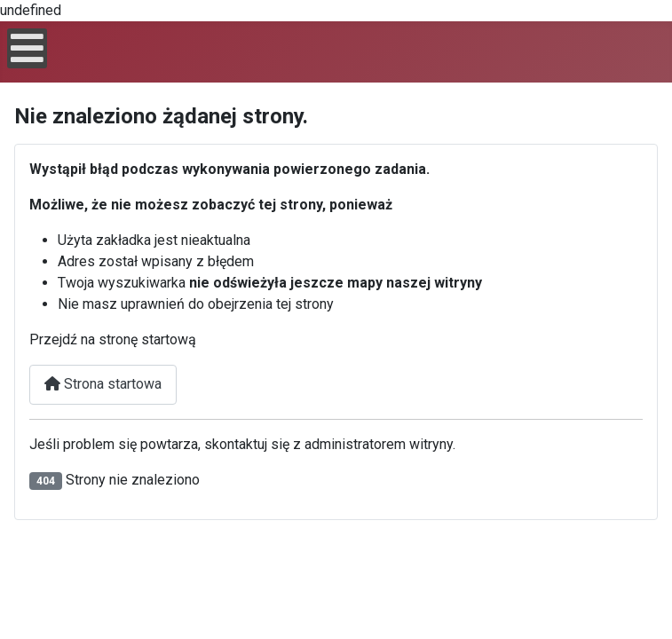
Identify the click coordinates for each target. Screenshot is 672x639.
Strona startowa (103, 384)
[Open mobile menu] (27, 48)
